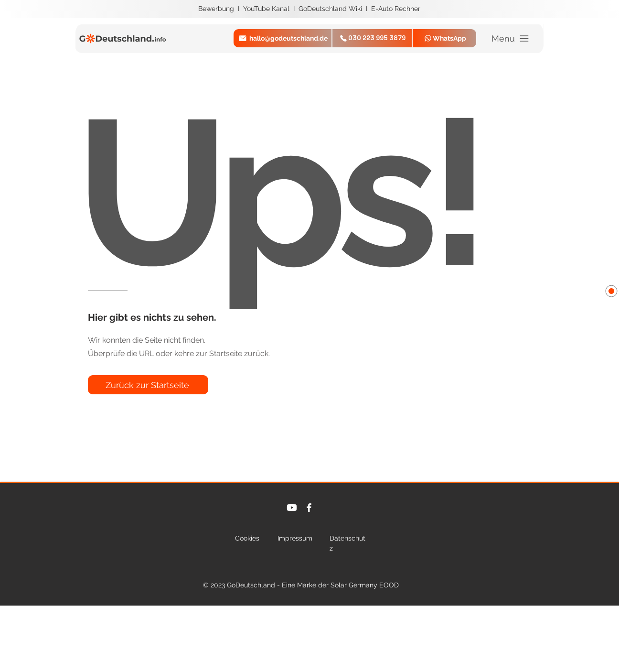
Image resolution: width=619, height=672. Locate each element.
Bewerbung (217, 9)
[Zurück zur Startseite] (148, 385)
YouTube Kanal (267, 9)
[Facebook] (309, 508)
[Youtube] (292, 508)
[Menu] (511, 39)
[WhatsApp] (444, 38)
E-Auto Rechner (396, 9)
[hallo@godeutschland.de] (283, 38)
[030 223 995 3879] (372, 38)
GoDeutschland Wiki (331, 9)
